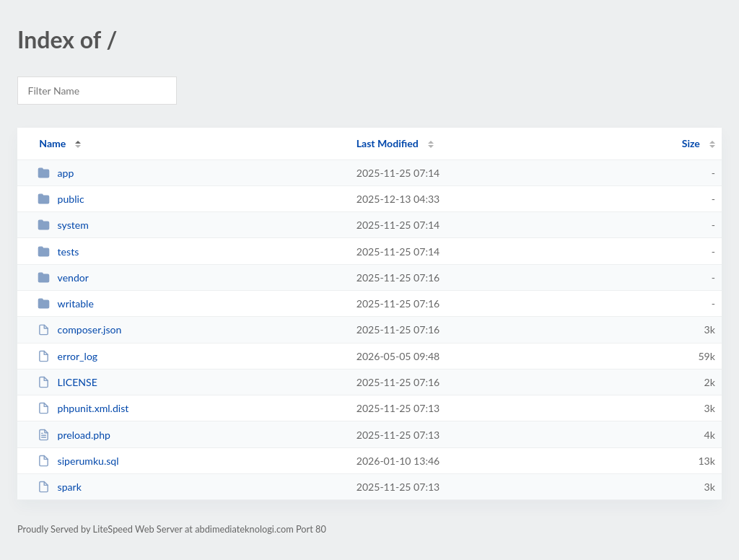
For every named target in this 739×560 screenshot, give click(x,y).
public (61, 199)
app (56, 173)
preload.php (74, 435)
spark (60, 487)
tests (58, 251)
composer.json (79, 329)
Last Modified (388, 143)
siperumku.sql (78, 461)
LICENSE (67, 382)
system (63, 225)
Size (691, 143)
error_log (67, 356)
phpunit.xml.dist (83, 408)
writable (66, 303)
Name (52, 143)
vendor (63, 277)
